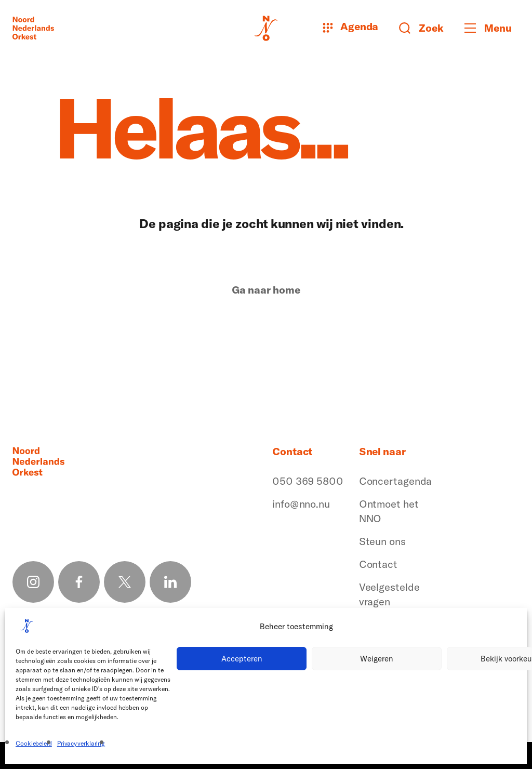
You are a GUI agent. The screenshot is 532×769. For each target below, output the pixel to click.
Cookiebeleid (34, 743)
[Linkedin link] (170, 582)
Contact (378, 564)
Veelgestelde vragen (389, 594)
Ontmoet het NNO (389, 511)
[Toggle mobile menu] (492, 28)
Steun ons (382, 541)
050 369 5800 (308, 481)
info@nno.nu (301, 504)
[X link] (125, 582)
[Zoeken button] (421, 28)
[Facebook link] (79, 582)
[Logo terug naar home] (33, 28)
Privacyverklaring (81, 743)
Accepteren (242, 659)
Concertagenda (396, 481)
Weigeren (377, 659)
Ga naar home (266, 290)
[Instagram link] (33, 582)
